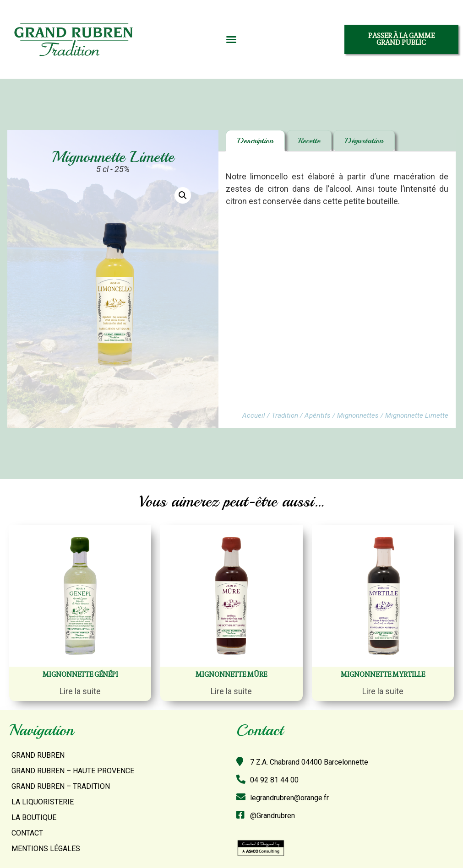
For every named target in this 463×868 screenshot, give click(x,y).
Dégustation (364, 140)
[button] (231, 39)
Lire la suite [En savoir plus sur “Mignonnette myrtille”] (383, 691)
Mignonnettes (358, 415)
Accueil (254, 415)
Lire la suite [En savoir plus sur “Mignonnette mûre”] (231, 691)
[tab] (255, 141)
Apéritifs (318, 415)
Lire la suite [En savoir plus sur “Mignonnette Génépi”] (80, 691)
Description (255, 140)
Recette (309, 140)
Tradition (285, 415)
